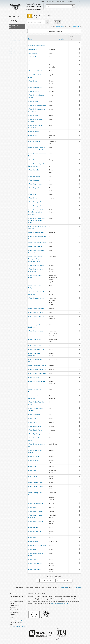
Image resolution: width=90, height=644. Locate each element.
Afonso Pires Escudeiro (35, 563)
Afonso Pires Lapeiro (34, 569)
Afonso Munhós (33, 541)
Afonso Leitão (32, 466)
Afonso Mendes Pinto (35, 531)
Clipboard (78, 6)
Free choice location (15, 46)
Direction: (70, 26)
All (10, 31)
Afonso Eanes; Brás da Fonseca (37, 243)
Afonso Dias (32, 160)
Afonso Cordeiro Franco (35, 87)
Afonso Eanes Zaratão (35, 345)
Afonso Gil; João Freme (35, 430)
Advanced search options (54, 31)
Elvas (11, 57)
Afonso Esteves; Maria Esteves (37, 370)
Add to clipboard (79, 43)
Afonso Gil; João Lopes (35, 434)
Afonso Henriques (34, 460)
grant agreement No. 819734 (60, 603)
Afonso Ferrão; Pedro (35, 414)
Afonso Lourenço (33, 476)
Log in (78, 2)
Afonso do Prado (33, 198)
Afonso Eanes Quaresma (36, 331)
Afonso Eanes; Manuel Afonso (37, 316)
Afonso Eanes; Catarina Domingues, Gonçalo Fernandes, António (35, 259)
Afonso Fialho (32, 418)
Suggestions (61, 2)
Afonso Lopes (32, 470)
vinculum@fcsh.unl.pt (16, 620)
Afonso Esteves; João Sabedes (37, 366)
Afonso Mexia (32, 537)
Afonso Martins (33, 507)
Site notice (70, 2)
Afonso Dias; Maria (34, 180)
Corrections (50, 2)
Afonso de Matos (33, 135)
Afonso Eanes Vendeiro (35, 339)
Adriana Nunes (33, 49)
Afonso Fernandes (34, 377)
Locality (61, 39)
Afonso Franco (33, 422)
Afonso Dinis (32, 194)
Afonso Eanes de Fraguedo (36, 265)
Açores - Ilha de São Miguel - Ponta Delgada (22, 54)
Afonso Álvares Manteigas (36, 71)
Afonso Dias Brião (34, 170)
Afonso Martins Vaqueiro (36, 521)
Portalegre (12, 36)
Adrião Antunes (33, 53)
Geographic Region (14, 26)
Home (42, 2)
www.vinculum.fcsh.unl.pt (17, 627)
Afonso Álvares (33, 65)
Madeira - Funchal (14, 38)
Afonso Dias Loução (34, 176)
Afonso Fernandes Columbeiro (37, 381)
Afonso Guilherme (34, 456)
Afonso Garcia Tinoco (35, 426)
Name (30, 39)
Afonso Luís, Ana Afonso (35, 503)
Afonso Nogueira (33, 549)
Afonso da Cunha (33, 91)
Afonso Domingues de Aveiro (37, 206)
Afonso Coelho (33, 81)
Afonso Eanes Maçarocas (36, 313)
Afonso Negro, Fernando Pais (37, 545)
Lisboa (11, 33)
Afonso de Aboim (33, 101)
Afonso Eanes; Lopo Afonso (36, 309)
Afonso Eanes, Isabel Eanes (36, 349)
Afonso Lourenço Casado (36, 483)
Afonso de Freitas (33, 131)
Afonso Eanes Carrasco (35, 247)
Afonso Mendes (33, 527)
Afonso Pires (32, 559)
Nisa (10, 44)
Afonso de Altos (33, 115)
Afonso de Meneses (34, 141)
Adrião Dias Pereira (34, 57)
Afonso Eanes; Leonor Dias (36, 298)
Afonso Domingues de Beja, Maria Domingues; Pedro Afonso (36, 220)
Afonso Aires (32, 61)
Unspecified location (15, 41)
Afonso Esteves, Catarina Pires (37, 373)
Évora (11, 49)
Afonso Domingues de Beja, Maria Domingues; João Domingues (36, 212)
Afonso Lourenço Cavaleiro (36, 487)
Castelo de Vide (14, 51)
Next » (69, 581)
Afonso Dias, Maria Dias (35, 188)
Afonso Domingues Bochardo (37, 202)
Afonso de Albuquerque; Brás (37, 105)
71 (64, 581)
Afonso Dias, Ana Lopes (35, 184)
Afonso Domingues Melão (36, 233)
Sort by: (53, 26)
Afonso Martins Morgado (36, 511)
